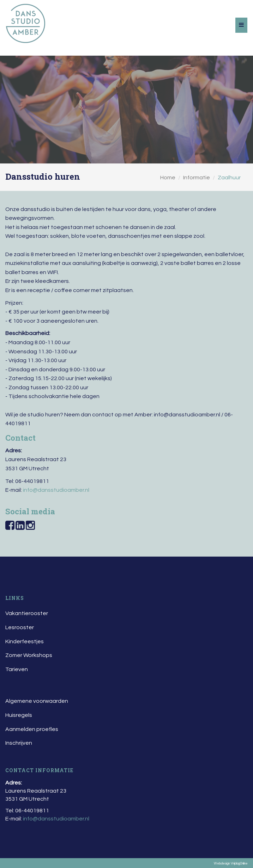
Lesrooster (20, 627)
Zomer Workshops (29, 655)
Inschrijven (19, 743)
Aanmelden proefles (32, 729)
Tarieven (17, 669)
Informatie (197, 178)
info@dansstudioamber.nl (56, 490)
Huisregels (19, 715)
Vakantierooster (27, 613)
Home (168, 178)
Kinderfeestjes (25, 641)
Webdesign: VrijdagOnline (231, 864)
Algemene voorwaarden (37, 701)
